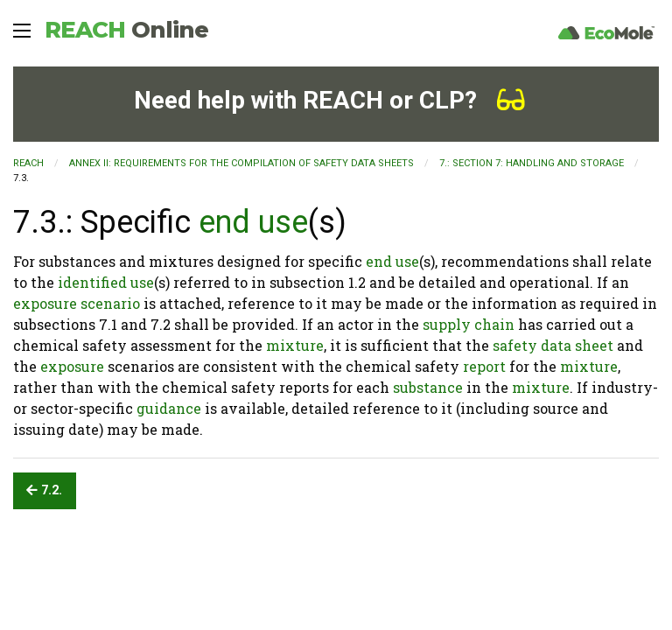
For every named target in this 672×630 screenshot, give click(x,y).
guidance (169, 408)
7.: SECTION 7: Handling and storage (532, 163)
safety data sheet (553, 345)
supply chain (469, 324)
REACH (126, 30)
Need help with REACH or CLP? (329, 100)
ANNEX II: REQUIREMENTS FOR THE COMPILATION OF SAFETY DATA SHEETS (241, 163)
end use (253, 222)
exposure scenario (77, 303)
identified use (106, 282)
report (484, 366)
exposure (72, 366)
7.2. (44, 490)
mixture (295, 345)
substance (428, 387)
